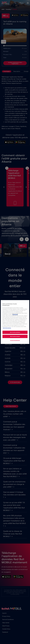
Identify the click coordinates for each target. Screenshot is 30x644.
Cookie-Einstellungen (15, 340)
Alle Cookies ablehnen (15, 332)
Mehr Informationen (7, 328)
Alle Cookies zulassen (15, 336)
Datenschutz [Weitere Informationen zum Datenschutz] (15, 314)
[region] (15, 322)
